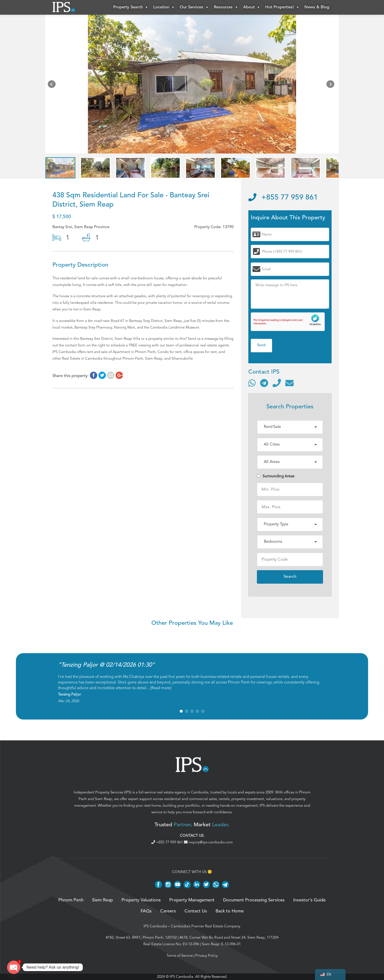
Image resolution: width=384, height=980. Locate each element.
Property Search (131, 7)
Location (164, 7)
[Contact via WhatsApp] (252, 383)
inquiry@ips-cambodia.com (208, 842)
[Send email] (289, 383)
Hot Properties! (282, 7)
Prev (53, 85)
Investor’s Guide (309, 900)
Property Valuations (141, 900)
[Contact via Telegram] (264, 383)
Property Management (192, 900)
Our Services (194, 7)
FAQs (146, 911)
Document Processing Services (254, 900)
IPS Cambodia (155, 926)
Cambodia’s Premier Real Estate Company (205, 926)
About (252, 7)
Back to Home (230, 911)
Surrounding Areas (276, 476)
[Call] (277, 383)
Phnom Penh (71, 900)
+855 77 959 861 (283, 198)
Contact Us (196, 911)
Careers (168, 911)
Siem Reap (103, 799)
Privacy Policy (207, 956)
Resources (226, 7)
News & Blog (317, 7)
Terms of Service (180, 956)
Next (331, 85)
